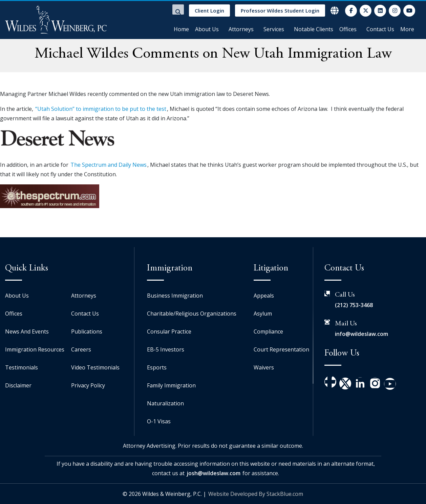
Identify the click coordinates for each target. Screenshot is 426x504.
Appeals (264, 296)
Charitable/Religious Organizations (192, 314)
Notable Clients (314, 29)
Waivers (264, 367)
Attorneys (241, 29)
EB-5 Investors (166, 349)
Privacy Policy (88, 385)
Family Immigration (171, 385)
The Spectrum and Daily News (109, 165)
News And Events (27, 331)
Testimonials (22, 367)
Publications (87, 331)
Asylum (263, 314)
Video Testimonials (95, 367)
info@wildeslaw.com (361, 334)
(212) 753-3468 (354, 305)
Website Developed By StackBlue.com (256, 494)
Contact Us (380, 29)
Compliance (268, 331)
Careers (81, 349)
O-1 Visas (159, 421)
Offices (348, 29)
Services (274, 29)
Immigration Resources (35, 349)
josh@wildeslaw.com (214, 473)
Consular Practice (169, 331)
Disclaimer (18, 385)
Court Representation (281, 349)
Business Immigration (175, 296)
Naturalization (165, 403)
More (407, 29)
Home (181, 29)
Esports (157, 367)
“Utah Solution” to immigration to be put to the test (101, 109)
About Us (207, 29)
